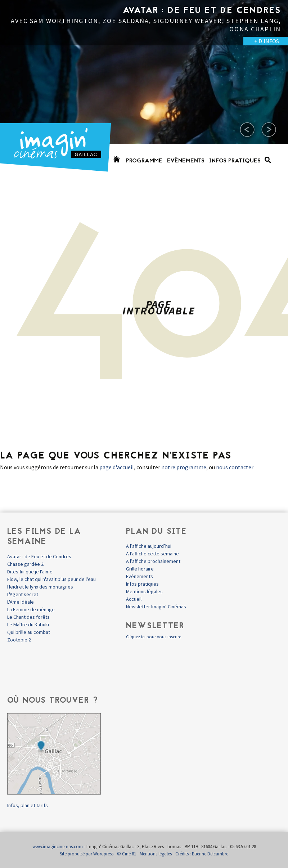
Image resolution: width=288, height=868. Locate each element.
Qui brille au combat (29, 632)
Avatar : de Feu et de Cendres (39, 556)
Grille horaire (140, 569)
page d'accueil (117, 467)
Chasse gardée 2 (25, 564)
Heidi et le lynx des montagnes (40, 587)
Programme (144, 161)
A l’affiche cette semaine (152, 554)
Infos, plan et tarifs (28, 805)
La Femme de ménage (31, 609)
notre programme (184, 467)
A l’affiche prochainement (153, 561)
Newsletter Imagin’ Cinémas (156, 607)
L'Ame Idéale (21, 602)
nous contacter (235, 467)
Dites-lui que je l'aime (30, 572)
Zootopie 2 (19, 640)
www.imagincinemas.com (58, 847)
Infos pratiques (235, 161)
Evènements (186, 161)
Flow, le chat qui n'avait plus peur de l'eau (51, 579)
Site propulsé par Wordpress (87, 854)
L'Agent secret (23, 594)
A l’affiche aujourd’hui (149, 546)
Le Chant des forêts (28, 617)
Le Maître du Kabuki (28, 625)
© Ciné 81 (127, 854)
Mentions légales (144, 591)
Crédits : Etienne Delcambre (202, 854)
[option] (144, 90)
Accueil (134, 599)
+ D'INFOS (267, 41)
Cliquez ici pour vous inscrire (154, 637)
